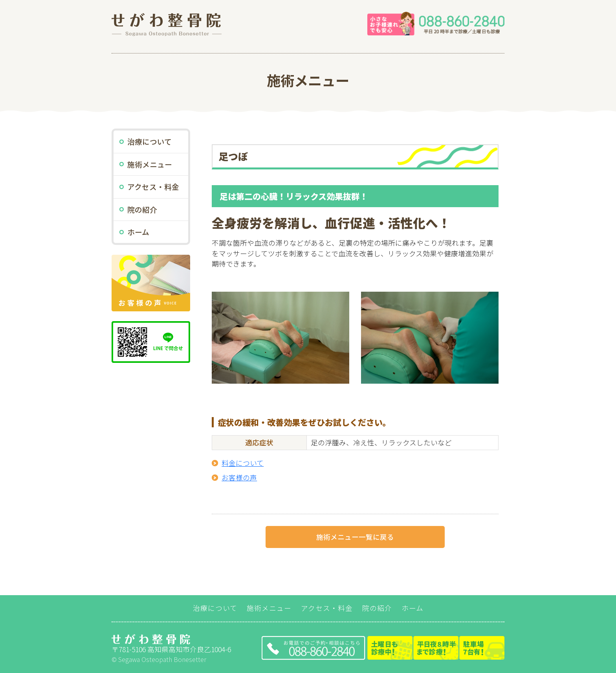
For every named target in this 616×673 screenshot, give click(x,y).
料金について (243, 463)
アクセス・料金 (153, 187)
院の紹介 (142, 209)
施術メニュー (150, 164)
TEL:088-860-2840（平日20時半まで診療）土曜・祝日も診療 (383, 648)
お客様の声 (239, 477)
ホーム (138, 232)
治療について (149, 141)
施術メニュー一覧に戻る (355, 537)
